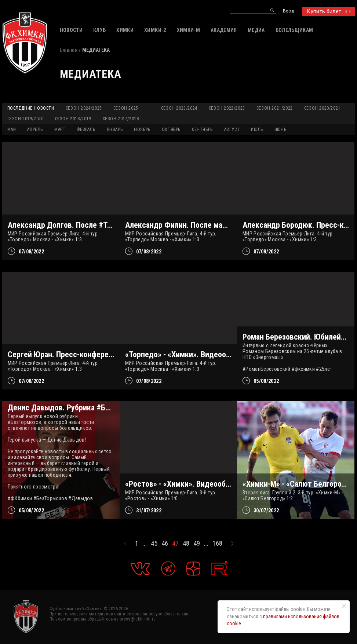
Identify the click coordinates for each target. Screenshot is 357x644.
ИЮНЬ (280, 129)
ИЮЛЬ (257, 129)
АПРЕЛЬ (35, 129)
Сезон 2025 (126, 108)
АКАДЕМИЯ (224, 30)
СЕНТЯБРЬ (202, 129)
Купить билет (329, 11)
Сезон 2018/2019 (73, 119)
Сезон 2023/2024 (179, 108)
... (145, 544)
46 (165, 544)
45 (154, 544)
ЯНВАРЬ (115, 129)
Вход (289, 11)
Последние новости (31, 108)
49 (197, 544)
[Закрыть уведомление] (344, 606)
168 (217, 544)
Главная (69, 50)
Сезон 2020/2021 (322, 108)
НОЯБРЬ (142, 129)
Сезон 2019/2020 (25, 119)
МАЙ (12, 129)
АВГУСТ (232, 129)
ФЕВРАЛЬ (86, 129)
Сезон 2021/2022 (275, 108)
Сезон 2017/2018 (121, 119)
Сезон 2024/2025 (84, 108)
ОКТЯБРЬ (171, 129)
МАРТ (60, 129)
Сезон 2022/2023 (227, 108)
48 (186, 544)
